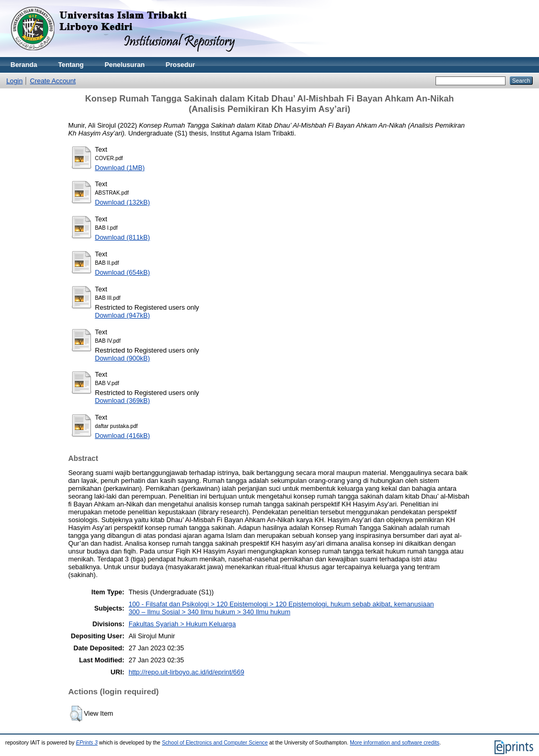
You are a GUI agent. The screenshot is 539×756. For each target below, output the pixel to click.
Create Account (53, 81)
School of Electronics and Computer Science (215, 743)
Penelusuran (125, 65)
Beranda (24, 65)
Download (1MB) (120, 168)
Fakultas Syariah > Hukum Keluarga (182, 624)
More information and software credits (394, 743)
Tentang (71, 65)
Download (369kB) (123, 400)
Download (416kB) (123, 436)
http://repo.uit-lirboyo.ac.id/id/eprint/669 (186, 672)
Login (14, 81)
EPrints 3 (87, 743)
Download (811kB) (123, 237)
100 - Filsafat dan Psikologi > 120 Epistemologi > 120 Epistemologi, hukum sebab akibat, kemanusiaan (281, 604)
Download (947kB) (123, 315)
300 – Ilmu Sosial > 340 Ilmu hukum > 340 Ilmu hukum (209, 612)
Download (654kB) (123, 272)
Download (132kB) (123, 202)
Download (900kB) (123, 358)
